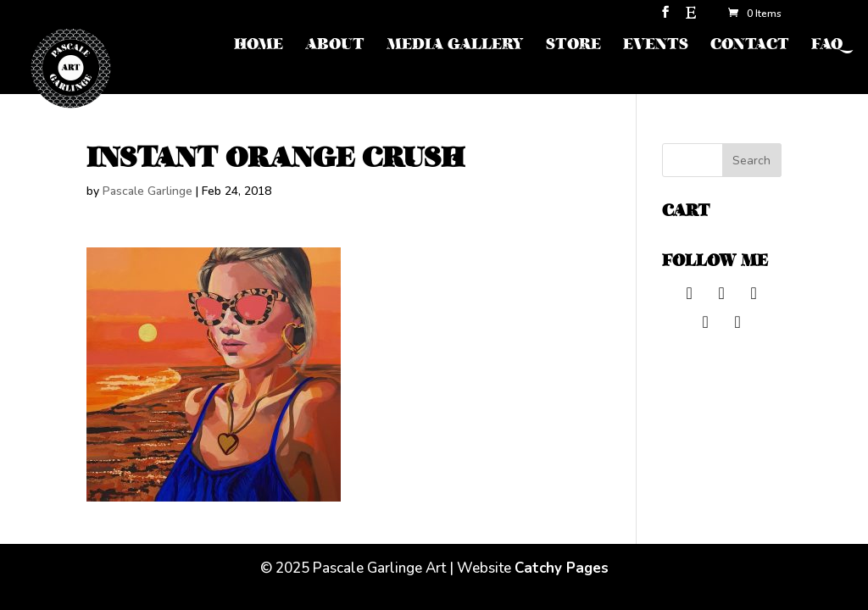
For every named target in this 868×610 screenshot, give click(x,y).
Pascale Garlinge (147, 191)
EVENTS (656, 46)
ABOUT (335, 46)
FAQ (827, 46)
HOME (259, 46)
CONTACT (750, 46)
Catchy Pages (562, 568)
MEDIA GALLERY (455, 46)
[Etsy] (691, 17)
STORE (573, 46)
